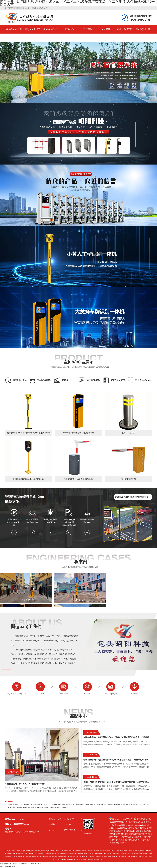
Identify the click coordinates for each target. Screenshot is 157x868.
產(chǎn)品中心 (51, 29)
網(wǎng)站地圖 (118, 825)
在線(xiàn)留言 (124, 29)
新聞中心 (69, 29)
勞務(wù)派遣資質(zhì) (42, 804)
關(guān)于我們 (33, 29)
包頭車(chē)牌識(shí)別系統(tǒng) (131, 831)
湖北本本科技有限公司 (40, 807)
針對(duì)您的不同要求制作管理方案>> (133, 497)
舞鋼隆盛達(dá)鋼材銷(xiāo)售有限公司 (91, 804)
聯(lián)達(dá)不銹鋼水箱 (59, 807)
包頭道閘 (124, 834)
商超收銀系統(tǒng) (15, 804)
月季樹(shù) (56, 804)
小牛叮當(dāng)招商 (115, 804)
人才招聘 (106, 29)
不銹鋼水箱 (28, 804)
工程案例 (88, 29)
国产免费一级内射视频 (9, 867)
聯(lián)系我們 (143, 29)
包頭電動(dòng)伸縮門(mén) (139, 834)
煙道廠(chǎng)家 (68, 804)
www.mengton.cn (140, 825)
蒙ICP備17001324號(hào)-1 (123, 819)
